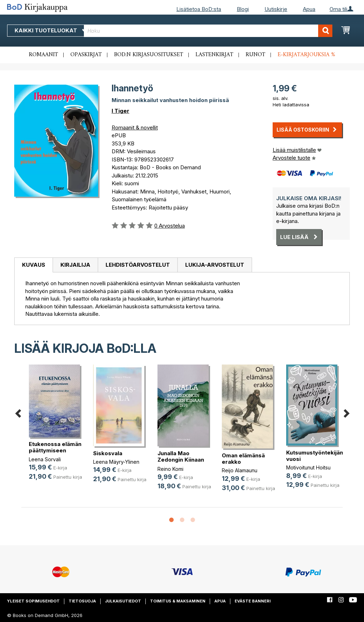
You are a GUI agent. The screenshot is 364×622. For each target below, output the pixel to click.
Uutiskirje (276, 9)
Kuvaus (34, 265)
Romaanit (43, 55)
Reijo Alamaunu (240, 470)
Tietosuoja (82, 601)
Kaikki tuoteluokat (51, 30)
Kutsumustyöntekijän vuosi (315, 456)
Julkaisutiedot (123, 601)
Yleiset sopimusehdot (33, 601)
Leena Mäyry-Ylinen (116, 462)
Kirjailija (75, 265)
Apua (309, 9)
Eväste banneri (253, 601)
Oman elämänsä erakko (243, 459)
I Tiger (121, 111)
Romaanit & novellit (135, 127)
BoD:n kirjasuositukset (149, 55)
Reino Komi (170, 469)
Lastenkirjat (214, 55)
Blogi (243, 9)
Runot (255, 55)
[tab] (33, 265)
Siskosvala (108, 453)
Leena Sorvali (45, 459)
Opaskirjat (86, 55)
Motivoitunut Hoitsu (308, 467)
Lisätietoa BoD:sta (199, 9)
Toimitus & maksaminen (178, 601)
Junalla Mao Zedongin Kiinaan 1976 (181, 460)
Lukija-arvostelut (215, 265)
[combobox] (208, 31)
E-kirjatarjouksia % (306, 55)
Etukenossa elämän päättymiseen (55, 447)
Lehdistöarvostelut (138, 265)
